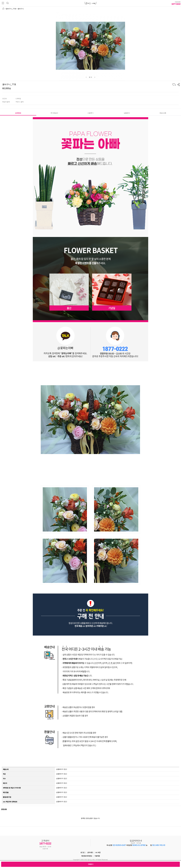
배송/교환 (163, 113)
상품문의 (127, 113)
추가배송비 (54, 113)
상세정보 (18, 113)
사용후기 (90, 113)
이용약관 (97, 856)
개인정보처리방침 (86, 856)
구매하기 (91, 864)
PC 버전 (98, 853)
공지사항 (90, 853)
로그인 (83, 853)
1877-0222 (176, 3)
